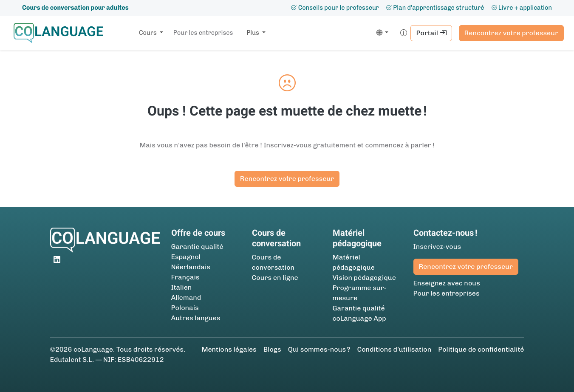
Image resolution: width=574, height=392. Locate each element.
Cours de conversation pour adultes (75, 8)
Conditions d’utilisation (394, 349)
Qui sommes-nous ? (319, 349)
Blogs (272, 349)
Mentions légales (229, 349)
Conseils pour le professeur (335, 8)
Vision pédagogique (364, 278)
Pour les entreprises (203, 33)
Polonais (185, 308)
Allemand (186, 298)
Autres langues (196, 318)
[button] (381, 33)
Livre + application (522, 8)
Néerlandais (191, 267)
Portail (431, 33)
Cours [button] (148, 33)
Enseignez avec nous (447, 283)
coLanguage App (359, 318)
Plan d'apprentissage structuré (435, 8)
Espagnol (186, 257)
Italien (182, 287)
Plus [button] (253, 33)
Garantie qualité (197, 247)
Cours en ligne (275, 278)
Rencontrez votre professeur (511, 33)
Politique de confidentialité (481, 349)
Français (185, 277)
